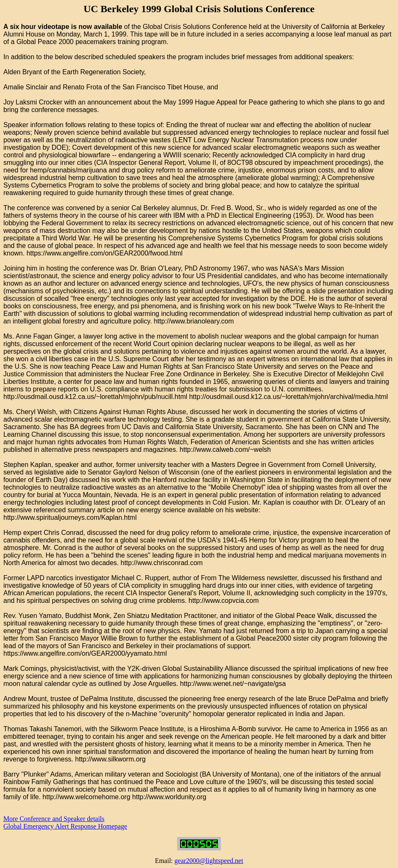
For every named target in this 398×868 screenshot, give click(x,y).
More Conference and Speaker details (54, 819)
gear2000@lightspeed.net (209, 861)
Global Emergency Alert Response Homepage (65, 826)
